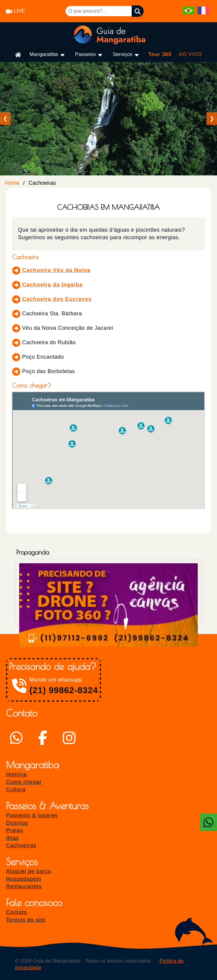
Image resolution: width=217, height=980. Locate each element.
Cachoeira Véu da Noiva (51, 270)
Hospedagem (24, 879)
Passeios (89, 55)
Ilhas (12, 838)
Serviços (126, 55)
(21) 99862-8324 (64, 690)
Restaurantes (24, 886)
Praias (15, 830)
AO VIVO (190, 54)
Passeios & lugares (32, 815)
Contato (17, 912)
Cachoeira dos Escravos (52, 299)
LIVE (16, 11)
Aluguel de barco (29, 871)
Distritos (17, 823)
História (16, 774)
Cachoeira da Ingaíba (47, 285)
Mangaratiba (47, 55)
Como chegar (24, 782)
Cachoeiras (21, 846)
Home (12, 183)
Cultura (16, 790)
